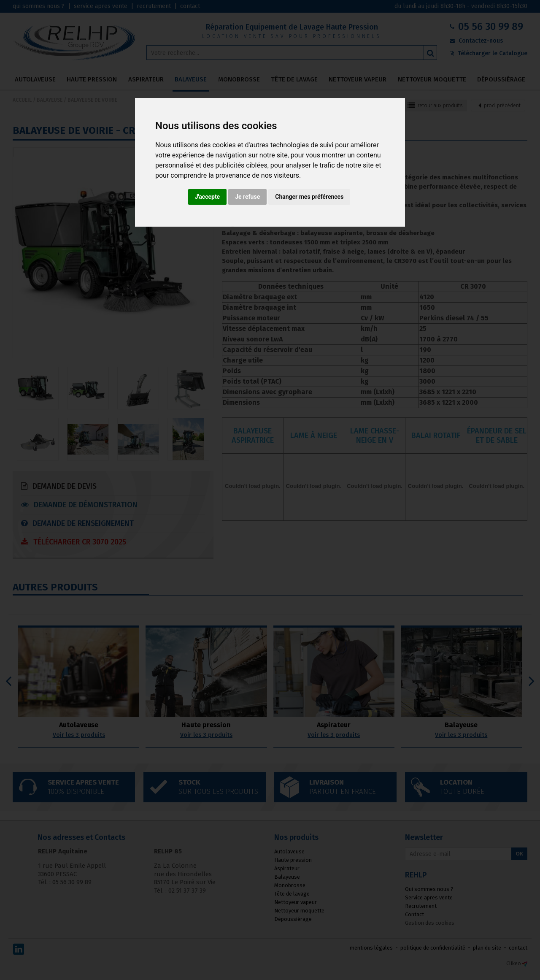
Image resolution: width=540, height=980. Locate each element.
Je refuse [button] (247, 197)
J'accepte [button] (208, 197)
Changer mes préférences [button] (309, 197)
